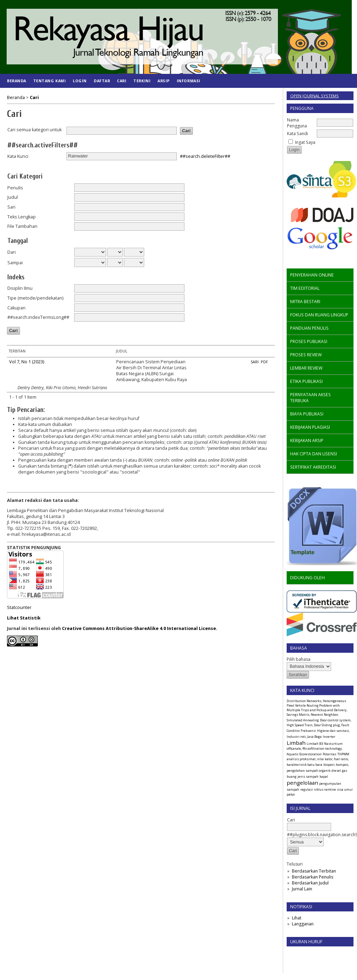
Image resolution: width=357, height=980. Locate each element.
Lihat (297, 918)
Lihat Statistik (24, 618)
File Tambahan (22, 226)
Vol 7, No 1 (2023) (27, 362)
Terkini (142, 81)
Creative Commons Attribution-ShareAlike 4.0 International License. (140, 628)
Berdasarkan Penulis (313, 877)
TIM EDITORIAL (305, 288)
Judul (13, 197)
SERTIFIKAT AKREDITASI (313, 467)
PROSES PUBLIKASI (309, 341)
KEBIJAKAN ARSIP (307, 440)
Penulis (15, 188)
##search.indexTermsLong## (38, 317)
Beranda (17, 81)
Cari (122, 81)
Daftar (102, 81)
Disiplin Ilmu (20, 288)
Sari (11, 207)
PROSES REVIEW (306, 355)
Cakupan (16, 308)
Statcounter (19, 607)
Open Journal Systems (314, 96)
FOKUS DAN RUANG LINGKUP (319, 315)
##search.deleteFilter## (205, 156)
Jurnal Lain (302, 889)
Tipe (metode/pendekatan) (35, 298)
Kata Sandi (297, 134)
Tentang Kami (50, 81)
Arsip (164, 81)
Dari (12, 252)
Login (80, 81)
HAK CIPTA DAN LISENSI (314, 454)
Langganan (303, 924)
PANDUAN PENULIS (309, 328)
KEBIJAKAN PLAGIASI (310, 427)
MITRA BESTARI (305, 302)
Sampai (15, 263)
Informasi (189, 81)
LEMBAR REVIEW (306, 368)
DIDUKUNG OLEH (307, 578)
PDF (264, 362)
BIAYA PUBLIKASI (307, 414)
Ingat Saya (305, 142)
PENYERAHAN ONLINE (312, 275)
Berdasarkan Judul (310, 883)
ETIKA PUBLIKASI (306, 381)
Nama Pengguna (297, 123)
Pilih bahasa (299, 659)
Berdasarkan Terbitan (314, 871)
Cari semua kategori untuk (34, 130)
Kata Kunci (18, 156)
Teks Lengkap (22, 217)
